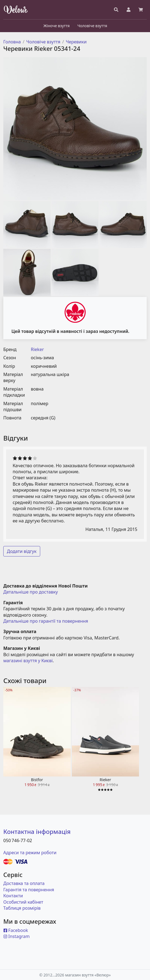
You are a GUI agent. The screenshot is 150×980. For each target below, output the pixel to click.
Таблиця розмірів (22, 908)
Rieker (37, 349)
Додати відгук (22, 551)
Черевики (76, 42)
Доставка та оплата (24, 883)
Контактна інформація (37, 831)
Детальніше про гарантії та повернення (46, 621)
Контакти (13, 896)
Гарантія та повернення (29, 890)
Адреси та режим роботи (30, 853)
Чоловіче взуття (43, 42)
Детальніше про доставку (31, 592)
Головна (12, 42)
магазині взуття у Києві (28, 661)
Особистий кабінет (23, 902)
